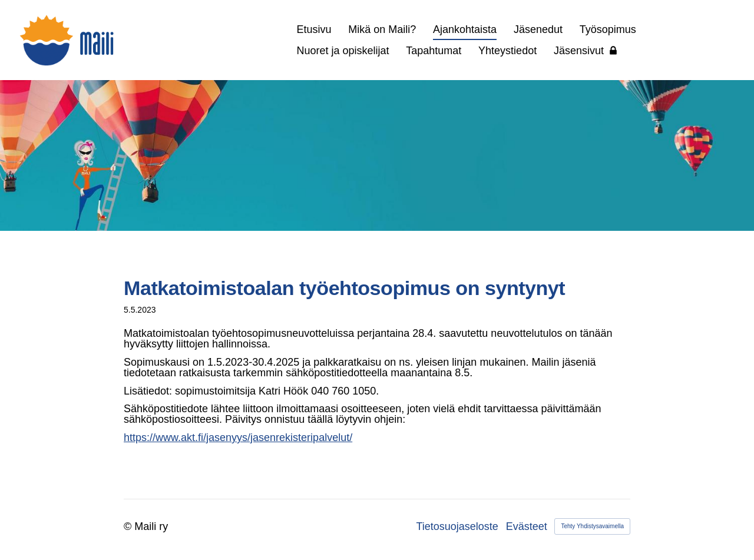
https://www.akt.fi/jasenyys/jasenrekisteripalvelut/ (238, 438)
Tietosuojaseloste (457, 526)
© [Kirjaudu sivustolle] (129, 526)
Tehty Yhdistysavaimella (592, 526)
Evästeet (527, 526)
